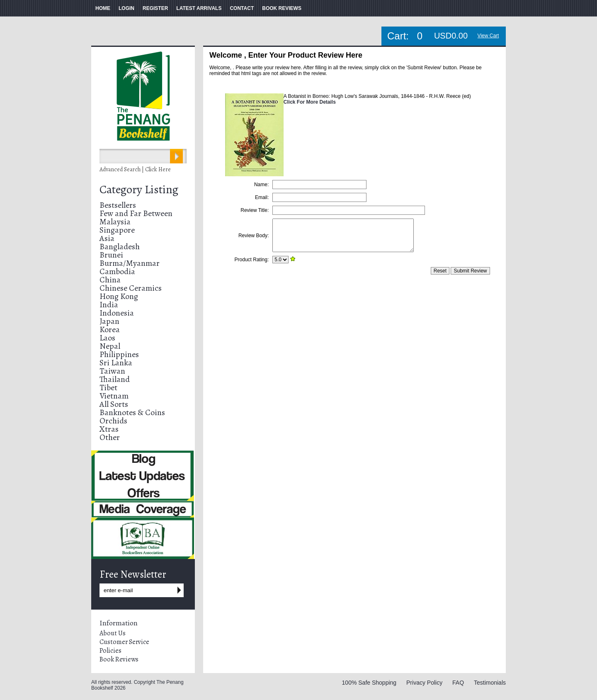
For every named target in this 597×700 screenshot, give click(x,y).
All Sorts (114, 404)
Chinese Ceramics (131, 288)
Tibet (108, 388)
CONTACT (242, 8)
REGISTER (155, 8)
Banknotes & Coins (132, 412)
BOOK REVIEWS (282, 8)
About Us (113, 633)
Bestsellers (118, 205)
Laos (107, 338)
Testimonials (490, 683)
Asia (107, 238)
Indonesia (117, 313)
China (110, 280)
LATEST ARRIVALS (199, 8)
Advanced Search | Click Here (135, 169)
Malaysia (115, 222)
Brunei (111, 255)
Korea (110, 329)
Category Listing (139, 190)
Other (110, 437)
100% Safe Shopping (369, 683)
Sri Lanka (116, 363)
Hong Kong (119, 296)
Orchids (113, 421)
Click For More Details (310, 102)
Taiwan (112, 371)
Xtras (109, 429)
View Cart (488, 36)
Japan (109, 321)
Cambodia (117, 271)
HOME (103, 8)
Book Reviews (119, 659)
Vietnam (114, 396)
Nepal (110, 346)
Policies (110, 651)
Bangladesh (120, 247)
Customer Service (124, 642)
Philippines (119, 354)
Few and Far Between (136, 213)
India (109, 305)
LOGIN (126, 8)
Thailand (115, 379)
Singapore (117, 230)
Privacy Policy (424, 683)
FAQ (458, 683)
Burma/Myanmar (130, 263)
